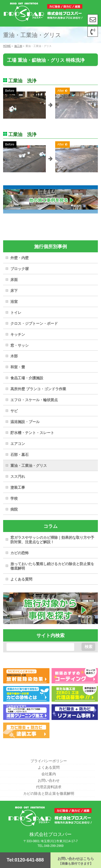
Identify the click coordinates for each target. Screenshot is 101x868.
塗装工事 (18, 487)
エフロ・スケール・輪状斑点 (34, 400)
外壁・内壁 (20, 258)
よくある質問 (21, 579)
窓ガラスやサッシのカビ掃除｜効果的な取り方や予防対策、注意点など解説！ (52, 540)
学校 (14, 498)
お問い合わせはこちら (76, 861)
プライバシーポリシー (49, 761)
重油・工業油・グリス (29, 466)
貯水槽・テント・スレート (32, 433)
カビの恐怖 (20, 553)
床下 (14, 291)
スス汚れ (18, 476)
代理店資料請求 (49, 787)
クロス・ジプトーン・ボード (34, 323)
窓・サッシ (20, 345)
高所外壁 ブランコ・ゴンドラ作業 (38, 389)
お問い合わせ (49, 780)
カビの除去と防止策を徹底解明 (49, 793)
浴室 (14, 302)
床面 (14, 280)
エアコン (18, 444)
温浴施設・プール (25, 422)
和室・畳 (18, 367)
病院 (14, 509)
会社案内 (49, 774)
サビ (14, 411)
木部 (14, 356)
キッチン (18, 334)
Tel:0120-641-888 (25, 860)
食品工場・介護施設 (27, 378)
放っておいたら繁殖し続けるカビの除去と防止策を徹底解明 (52, 566)
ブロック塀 (20, 269)
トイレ (16, 313)
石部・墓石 (20, 455)
